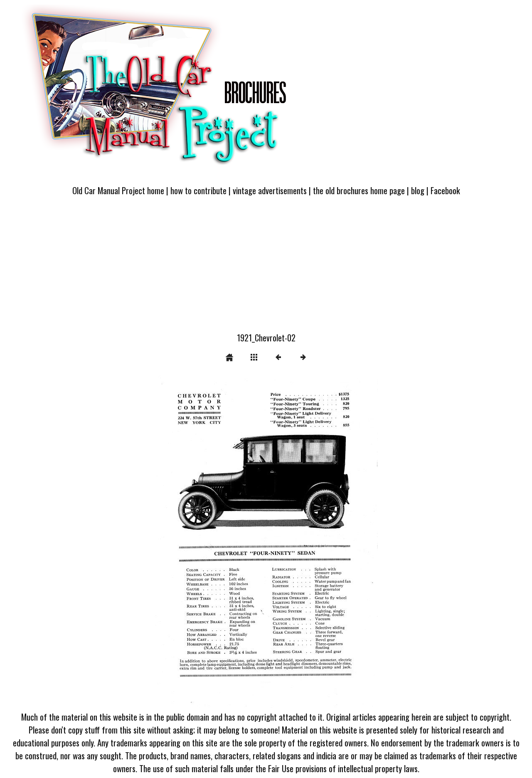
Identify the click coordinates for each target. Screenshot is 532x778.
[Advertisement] (266, 269)
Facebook (445, 190)
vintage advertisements (270, 190)
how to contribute (198, 190)
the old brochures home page (359, 190)
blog (418, 190)
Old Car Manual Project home (118, 190)
